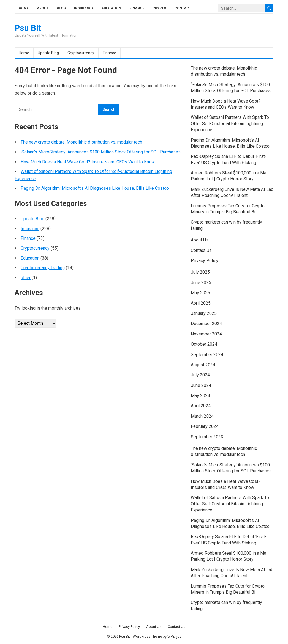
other (26, 278)
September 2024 (207, 355)
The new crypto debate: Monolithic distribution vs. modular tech (81, 142)
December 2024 (206, 324)
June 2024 (201, 385)
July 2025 (200, 272)
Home (24, 8)
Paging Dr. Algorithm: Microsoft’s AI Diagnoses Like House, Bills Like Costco (95, 188)
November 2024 (206, 334)
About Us (200, 240)
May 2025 (200, 293)
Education (112, 8)
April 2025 (201, 303)
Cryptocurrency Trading (43, 268)
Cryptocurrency (81, 53)
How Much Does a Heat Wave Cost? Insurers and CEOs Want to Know (88, 162)
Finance (137, 8)
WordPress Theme (147, 636)
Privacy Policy (205, 261)
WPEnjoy (174, 636)
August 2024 (203, 365)
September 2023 (207, 437)
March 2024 (202, 416)
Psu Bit (28, 28)
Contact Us (201, 250)
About (43, 8)
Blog (61, 8)
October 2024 (204, 344)
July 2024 (200, 375)
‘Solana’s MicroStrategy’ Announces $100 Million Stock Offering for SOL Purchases (101, 152)
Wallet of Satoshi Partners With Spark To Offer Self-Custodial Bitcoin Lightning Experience (230, 123)
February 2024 (205, 426)
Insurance (84, 8)
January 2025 (204, 313)
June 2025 (201, 283)
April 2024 (201, 406)
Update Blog (48, 53)
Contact (183, 8)
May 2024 (200, 396)
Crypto (159, 8)
